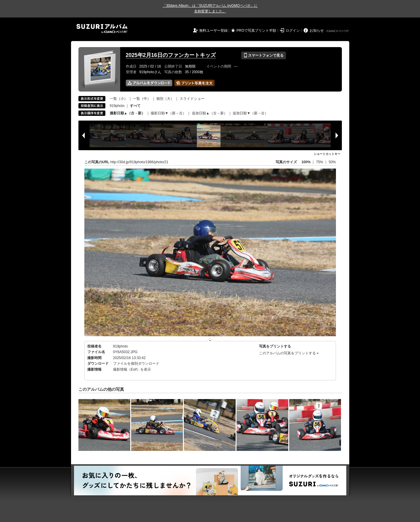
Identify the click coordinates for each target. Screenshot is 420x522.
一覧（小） (119, 99)
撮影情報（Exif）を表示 (132, 369)
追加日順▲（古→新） (210, 113)
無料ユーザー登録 (213, 31)
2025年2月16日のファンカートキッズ (171, 55)
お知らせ (317, 31)
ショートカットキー (327, 154)
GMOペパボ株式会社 (338, 31)
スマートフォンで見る (264, 55)
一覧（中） (142, 99)
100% (306, 162)
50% (332, 162)
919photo (117, 106)
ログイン (293, 31)
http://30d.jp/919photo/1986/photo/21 (139, 162)
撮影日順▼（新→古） (168, 113)
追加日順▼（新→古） (250, 113)
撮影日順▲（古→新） (128, 113)
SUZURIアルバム (102, 29)
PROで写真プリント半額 (256, 31)
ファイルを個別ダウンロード (136, 364)
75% (320, 162)
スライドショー (192, 99)
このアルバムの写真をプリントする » (289, 353)
